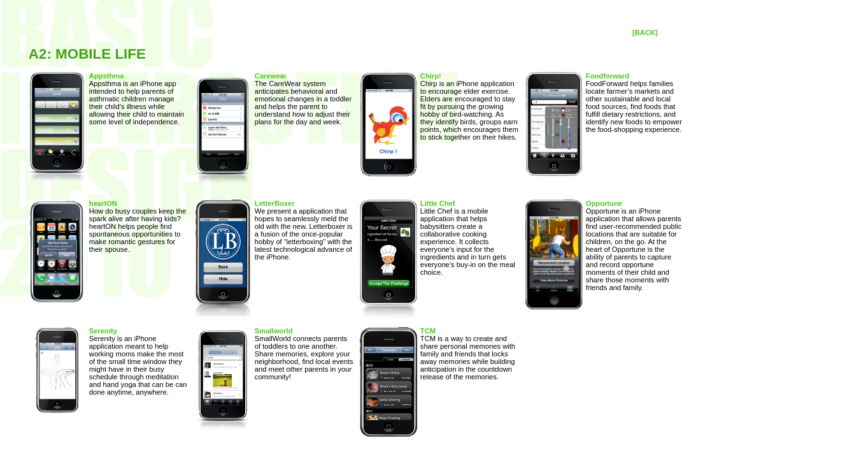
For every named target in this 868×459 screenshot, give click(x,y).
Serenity (103, 331)
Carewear (271, 76)
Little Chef (438, 203)
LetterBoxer (275, 203)
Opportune (604, 203)
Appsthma (107, 76)
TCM (428, 331)
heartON (103, 203)
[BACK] (645, 33)
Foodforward (608, 76)
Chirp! (431, 76)
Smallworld (274, 331)
